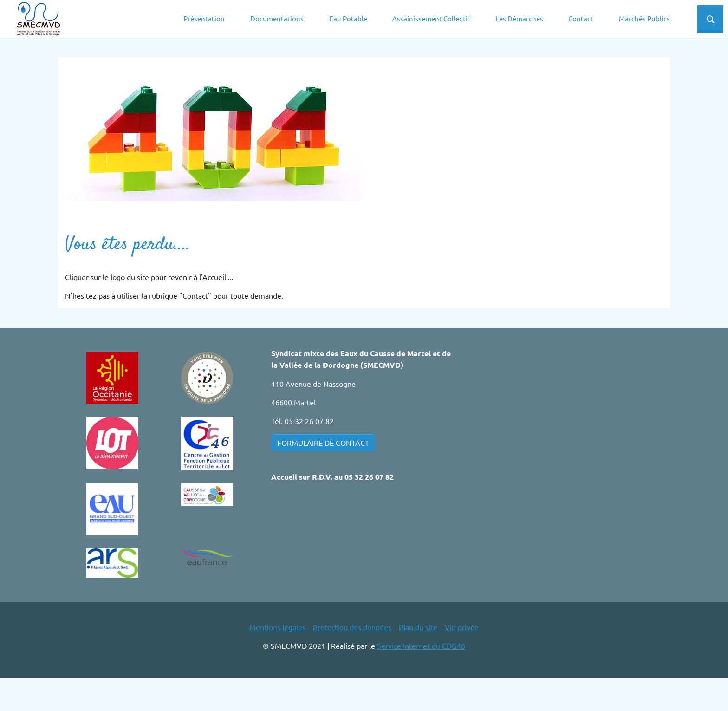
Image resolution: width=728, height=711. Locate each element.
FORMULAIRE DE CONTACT (323, 476)
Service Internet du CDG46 (421, 678)
